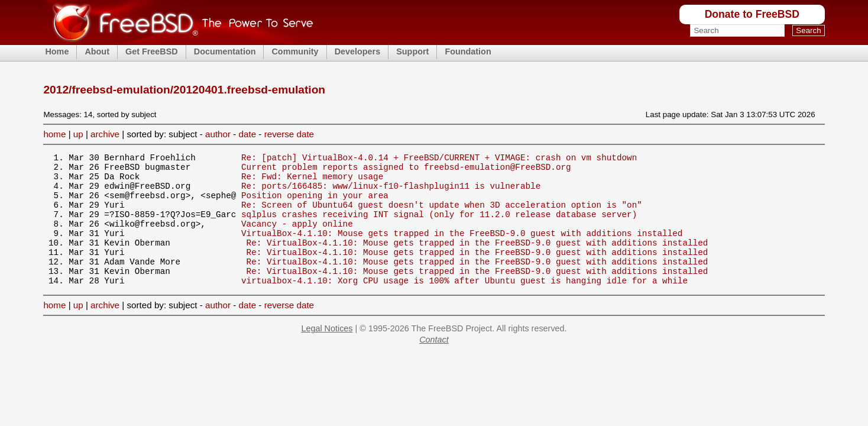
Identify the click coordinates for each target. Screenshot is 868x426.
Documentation (225, 51)
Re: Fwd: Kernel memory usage (312, 181)
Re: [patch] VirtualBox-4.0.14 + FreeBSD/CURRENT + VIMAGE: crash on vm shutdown (439, 159)
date (248, 134)
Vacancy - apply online (297, 238)
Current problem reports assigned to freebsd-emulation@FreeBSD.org (406, 170)
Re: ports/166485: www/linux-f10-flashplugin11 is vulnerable (391, 193)
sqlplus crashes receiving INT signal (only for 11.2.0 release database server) (439, 226)
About (97, 51)
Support (412, 51)
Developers (358, 51)
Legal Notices (327, 353)
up (78, 134)
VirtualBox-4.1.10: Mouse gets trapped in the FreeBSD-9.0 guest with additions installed (462, 249)
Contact (434, 364)
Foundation (468, 51)
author (218, 134)
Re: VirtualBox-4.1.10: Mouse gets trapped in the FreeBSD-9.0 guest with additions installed (477, 260)
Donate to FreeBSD (752, 14)
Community (295, 51)
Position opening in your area (315, 204)
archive (105, 134)
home (54, 134)
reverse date (289, 134)
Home (57, 51)
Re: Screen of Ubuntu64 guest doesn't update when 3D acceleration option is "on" (442, 215)
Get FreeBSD (152, 51)
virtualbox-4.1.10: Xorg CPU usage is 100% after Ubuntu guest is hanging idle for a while (464, 305)
